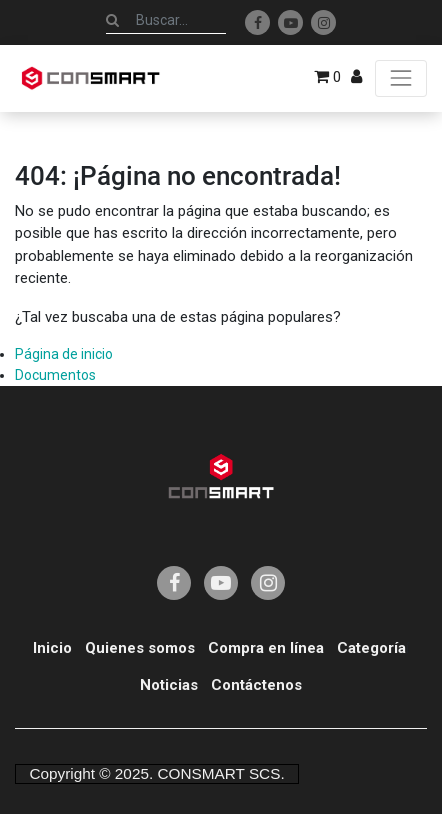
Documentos (55, 375)
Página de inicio (64, 354)
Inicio (52, 648)
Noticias (169, 685)
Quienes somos (140, 648)
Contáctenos (256, 685)
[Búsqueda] (112, 20)
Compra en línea (266, 648)
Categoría (371, 648)
